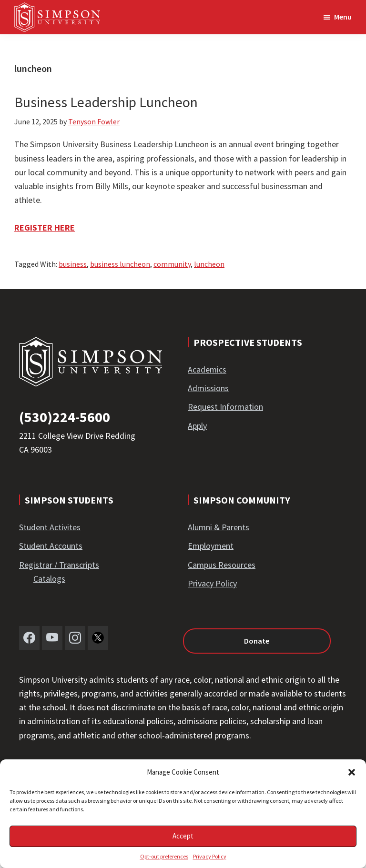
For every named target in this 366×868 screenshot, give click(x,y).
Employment (211, 546)
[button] (352, 772)
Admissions (208, 388)
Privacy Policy (210, 856)
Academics (207, 369)
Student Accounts (51, 546)
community (172, 264)
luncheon (209, 264)
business (73, 264)
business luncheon (120, 264)
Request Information (225, 407)
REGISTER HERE (45, 227)
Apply (197, 426)
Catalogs (49, 579)
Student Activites (50, 527)
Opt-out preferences (164, 856)
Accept (183, 836)
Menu (343, 17)
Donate (257, 641)
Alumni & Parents (219, 527)
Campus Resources (222, 565)
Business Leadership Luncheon (106, 102)
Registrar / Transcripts (59, 565)
